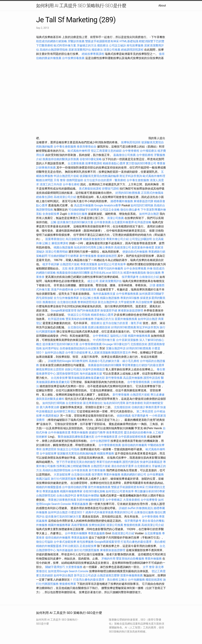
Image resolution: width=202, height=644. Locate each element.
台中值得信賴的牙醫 (75, 487)
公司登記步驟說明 (141, 239)
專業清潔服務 (89, 264)
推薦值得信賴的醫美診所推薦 (61, 159)
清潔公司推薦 (112, 50)
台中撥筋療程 (145, 155)
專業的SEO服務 (130, 298)
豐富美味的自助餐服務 (80, 319)
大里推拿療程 (132, 500)
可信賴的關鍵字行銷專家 (84, 210)
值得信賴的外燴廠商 (134, 445)
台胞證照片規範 (70, 264)
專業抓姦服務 (51, 491)
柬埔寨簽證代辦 (143, 201)
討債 (153, 285)
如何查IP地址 (51, 348)
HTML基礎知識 (129, 41)
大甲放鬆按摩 (127, 302)
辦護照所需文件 (121, 353)
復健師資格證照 (107, 256)
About (162, 6)
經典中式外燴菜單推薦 (100, 512)
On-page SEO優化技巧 (116, 344)
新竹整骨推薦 (114, 378)
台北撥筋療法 (143, 466)
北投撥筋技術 (139, 344)
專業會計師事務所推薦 (62, 500)
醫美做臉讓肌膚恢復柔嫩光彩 (87, 378)
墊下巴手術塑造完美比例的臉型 (76, 462)
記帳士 (47, 243)
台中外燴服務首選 (59, 432)
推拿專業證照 (115, 432)
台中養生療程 (72, 184)
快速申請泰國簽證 (94, 369)
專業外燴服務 (80, 432)
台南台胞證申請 (66, 496)
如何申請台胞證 (149, 214)
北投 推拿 (68, 268)
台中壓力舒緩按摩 (77, 353)
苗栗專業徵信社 (55, 239)
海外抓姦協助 (65, 550)
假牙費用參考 (130, 277)
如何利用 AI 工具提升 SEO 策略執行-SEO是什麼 (81, 6)
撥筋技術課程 (154, 580)
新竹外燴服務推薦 (100, 487)
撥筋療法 (103, 45)
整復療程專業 (68, 584)
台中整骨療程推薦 (91, 344)
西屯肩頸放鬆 (45, 298)
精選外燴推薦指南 (135, 273)
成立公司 (93, 281)
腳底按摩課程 (60, 243)
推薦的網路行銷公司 (134, 475)
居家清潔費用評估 (80, 50)
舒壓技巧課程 (111, 189)
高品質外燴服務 (84, 205)
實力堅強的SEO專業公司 (141, 163)
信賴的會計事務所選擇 (146, 407)
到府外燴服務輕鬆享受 (91, 500)
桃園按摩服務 (106, 453)
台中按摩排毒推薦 (73, 58)
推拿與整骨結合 (87, 147)
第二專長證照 (145, 411)
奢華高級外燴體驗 (88, 496)
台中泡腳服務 (137, 580)
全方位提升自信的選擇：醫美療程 (105, 180)
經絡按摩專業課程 (93, 54)
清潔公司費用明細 (56, 252)
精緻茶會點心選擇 (114, 163)
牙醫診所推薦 (76, 41)
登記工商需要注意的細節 (106, 151)
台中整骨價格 (150, 517)
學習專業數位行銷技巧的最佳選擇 (143, 365)
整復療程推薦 (132, 525)
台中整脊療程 (131, 151)
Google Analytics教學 (108, 205)
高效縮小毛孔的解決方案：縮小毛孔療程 (114, 361)
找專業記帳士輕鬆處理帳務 (73, 466)
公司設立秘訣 (117, 45)
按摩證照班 (49, 449)
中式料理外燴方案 (105, 340)
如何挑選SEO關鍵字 (152, 294)
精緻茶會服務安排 (94, 239)
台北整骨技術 (74, 403)
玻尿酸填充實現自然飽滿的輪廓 (99, 176)
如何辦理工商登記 (65, 411)
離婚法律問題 (45, 180)
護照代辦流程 (131, 462)
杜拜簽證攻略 (143, 222)
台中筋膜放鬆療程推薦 (133, 437)
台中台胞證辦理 (100, 441)
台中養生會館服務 (65, 147)
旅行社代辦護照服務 (63, 479)
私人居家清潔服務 (100, 353)
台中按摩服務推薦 (128, 294)
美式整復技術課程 (90, 189)
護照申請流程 (152, 378)
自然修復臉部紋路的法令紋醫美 (79, 348)
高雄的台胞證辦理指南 (54, 50)
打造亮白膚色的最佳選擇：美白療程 (143, 542)
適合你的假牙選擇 (122, 466)
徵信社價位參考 (130, 210)
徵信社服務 (154, 273)
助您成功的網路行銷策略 (52, 41)
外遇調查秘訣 (51, 416)
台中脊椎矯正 (102, 336)
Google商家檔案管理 (64, 311)
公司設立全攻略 (110, 210)
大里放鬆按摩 (62, 475)
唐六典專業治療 (49, 407)
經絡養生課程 (45, 197)
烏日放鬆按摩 (74, 239)
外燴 (150, 268)
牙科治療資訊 (70, 546)
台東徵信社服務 (78, 214)
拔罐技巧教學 (97, 432)
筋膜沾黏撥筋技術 (99, 327)
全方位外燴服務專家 (67, 298)
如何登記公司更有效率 (112, 264)
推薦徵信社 (49, 302)
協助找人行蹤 (119, 336)
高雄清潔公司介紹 (65, 197)
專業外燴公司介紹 (117, 239)
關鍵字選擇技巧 (55, 567)
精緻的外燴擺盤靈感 (49, 487)
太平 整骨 (149, 567)
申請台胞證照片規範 (66, 176)
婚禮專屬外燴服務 (122, 201)
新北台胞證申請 (108, 302)
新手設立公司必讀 (85, 575)
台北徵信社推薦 (67, 302)
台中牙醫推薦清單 (85, 290)
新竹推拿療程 (134, 403)
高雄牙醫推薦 (80, 525)
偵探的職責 (124, 416)
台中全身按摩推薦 (135, 268)
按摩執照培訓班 (131, 142)
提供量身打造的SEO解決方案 (75, 222)
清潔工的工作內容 (51, 184)
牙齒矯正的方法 (87, 45)
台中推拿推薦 (103, 222)
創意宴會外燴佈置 (143, 247)
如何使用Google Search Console (68, 571)
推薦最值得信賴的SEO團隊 (73, 273)
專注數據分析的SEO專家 (150, 491)
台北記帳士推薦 (89, 298)
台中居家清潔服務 (127, 340)
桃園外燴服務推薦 (139, 336)
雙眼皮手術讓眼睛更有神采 (102, 41)
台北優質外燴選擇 (123, 222)
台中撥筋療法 (148, 151)
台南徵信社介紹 (149, 277)
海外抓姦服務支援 (104, 294)
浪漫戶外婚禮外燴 (62, 290)
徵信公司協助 (45, 542)
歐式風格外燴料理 (79, 151)
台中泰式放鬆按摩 (65, 542)
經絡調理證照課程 (132, 50)
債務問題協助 (75, 180)
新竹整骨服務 (121, 395)
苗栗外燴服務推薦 (126, 319)
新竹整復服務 (88, 256)
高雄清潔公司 (123, 247)
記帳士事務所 (105, 247)
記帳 (54, 222)
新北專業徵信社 (93, 403)
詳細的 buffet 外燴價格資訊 (136, 508)
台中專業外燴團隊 (76, 533)
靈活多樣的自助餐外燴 (138, 432)
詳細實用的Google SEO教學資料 (68, 361)
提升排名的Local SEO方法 (107, 273)
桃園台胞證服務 (63, 247)
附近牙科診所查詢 (131, 176)
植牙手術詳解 (51, 264)
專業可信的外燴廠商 (110, 268)
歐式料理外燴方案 (65, 45)
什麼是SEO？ (77, 512)
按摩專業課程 (94, 163)
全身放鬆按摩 (51, 214)
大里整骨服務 (74, 567)
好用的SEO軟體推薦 (128, 193)
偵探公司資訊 (73, 369)
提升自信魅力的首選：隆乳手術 (122, 323)
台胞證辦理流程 (46, 496)
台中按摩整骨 (149, 500)
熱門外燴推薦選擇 (89, 311)
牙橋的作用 (108, 559)
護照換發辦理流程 (86, 268)
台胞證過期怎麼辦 (108, 575)
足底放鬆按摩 (88, 546)
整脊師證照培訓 (88, 302)
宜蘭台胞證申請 (116, 348)
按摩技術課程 (97, 525)
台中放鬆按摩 (48, 453)
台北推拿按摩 (59, 378)
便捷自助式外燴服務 (135, 252)
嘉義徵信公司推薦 (124, 155)
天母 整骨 (60, 180)
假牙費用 (97, 475)
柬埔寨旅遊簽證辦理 (130, 311)
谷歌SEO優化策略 (91, 159)
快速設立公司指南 (79, 315)
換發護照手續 (109, 311)
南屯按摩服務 (135, 45)
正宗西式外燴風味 (152, 193)
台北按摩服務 (153, 533)
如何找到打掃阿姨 (142, 205)
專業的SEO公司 (124, 512)
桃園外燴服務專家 (71, 491)
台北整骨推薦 (76, 163)
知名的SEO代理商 (85, 247)
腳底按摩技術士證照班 (50, 369)
